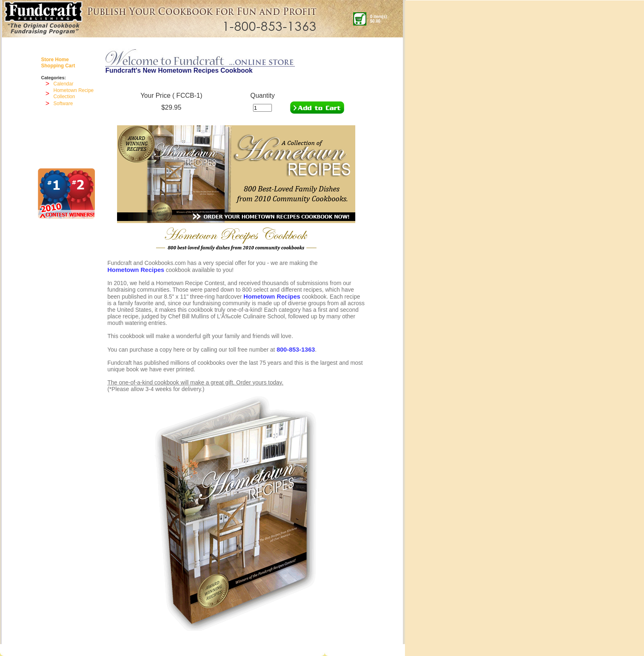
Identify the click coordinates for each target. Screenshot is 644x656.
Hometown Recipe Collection (74, 93)
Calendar (63, 84)
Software (63, 104)
